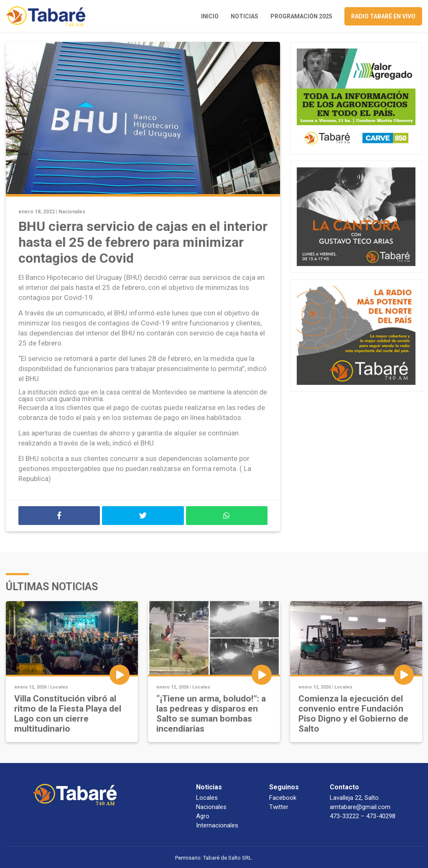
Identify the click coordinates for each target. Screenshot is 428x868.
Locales (59, 687)
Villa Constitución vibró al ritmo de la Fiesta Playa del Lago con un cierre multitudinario (68, 714)
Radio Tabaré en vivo (383, 16)
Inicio (210, 16)
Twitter (279, 807)
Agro (203, 816)
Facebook (283, 798)
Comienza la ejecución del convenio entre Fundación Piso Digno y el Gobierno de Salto (353, 714)
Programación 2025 (301, 16)
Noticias (245, 16)
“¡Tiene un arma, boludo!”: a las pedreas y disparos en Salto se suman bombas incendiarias (211, 714)
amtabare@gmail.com (360, 807)
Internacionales (217, 825)
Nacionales (72, 212)
